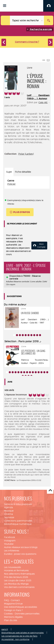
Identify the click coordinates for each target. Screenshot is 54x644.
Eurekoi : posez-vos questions (20, 554)
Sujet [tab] (9, 172)
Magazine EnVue (13, 604)
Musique (9, 511)
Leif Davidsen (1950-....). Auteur (38, 97)
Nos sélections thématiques (19, 574)
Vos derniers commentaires (19, 587)
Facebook (10, 537)
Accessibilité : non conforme (15, 639)
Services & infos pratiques (18, 504)
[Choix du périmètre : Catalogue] (5, 20)
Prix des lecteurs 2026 (16, 577)
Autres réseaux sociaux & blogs (21, 547)
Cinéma (8, 514)
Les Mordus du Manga (16, 584)
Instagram (10, 541)
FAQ (6, 600)
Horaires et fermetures (16, 570)
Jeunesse (9, 517)
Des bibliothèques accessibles (21, 607)
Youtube (9, 544)
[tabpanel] (27, 182)
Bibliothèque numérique (18, 524)
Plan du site (11, 620)
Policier (11, 184)
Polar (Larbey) (26, 154)
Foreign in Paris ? (13, 610)
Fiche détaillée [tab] (23, 172)
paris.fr (5, 629)
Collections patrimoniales (18, 521)
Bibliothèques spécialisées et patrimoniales (23, 633)
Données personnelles (27, 614)
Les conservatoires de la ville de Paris (19, 636)
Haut (50, 491)
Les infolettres (12, 551)
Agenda (8, 507)
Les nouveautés (12, 567)
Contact (15, 600)
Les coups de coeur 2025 (18, 580)
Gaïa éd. (43, 102)
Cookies (8, 614)
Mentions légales (13, 617)
